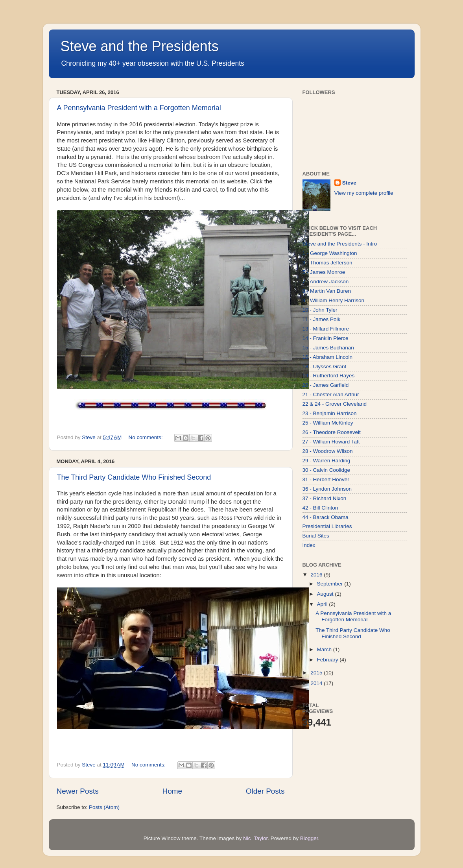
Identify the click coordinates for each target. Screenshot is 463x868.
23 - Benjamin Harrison (330, 413)
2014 (317, 683)
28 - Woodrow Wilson (328, 451)
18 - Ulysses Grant (325, 367)
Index (309, 545)
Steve (349, 183)
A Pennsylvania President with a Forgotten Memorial (139, 108)
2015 (317, 673)
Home (172, 791)
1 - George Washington (330, 253)
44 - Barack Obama (326, 517)
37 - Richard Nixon (325, 498)
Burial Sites (316, 536)
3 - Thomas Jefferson (327, 263)
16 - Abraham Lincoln (328, 357)
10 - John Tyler (320, 310)
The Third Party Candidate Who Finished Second (134, 477)
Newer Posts (78, 791)
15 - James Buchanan (328, 348)
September (331, 584)
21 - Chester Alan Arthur (331, 394)
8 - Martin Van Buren (327, 291)
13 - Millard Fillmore (326, 329)
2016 (317, 575)
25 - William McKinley (328, 423)
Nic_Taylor (255, 838)
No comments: (147, 437)
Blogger (309, 838)
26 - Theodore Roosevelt (332, 432)
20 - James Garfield (326, 385)
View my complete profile (364, 193)
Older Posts (265, 791)
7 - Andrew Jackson (326, 282)
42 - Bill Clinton (320, 508)
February (328, 660)
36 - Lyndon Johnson (327, 489)
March (325, 649)
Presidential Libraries (327, 526)
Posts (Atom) (104, 807)
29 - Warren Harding (326, 461)
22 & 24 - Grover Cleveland (335, 404)
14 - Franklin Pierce (326, 338)
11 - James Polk (322, 319)
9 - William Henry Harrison (334, 300)
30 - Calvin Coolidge (326, 470)
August (326, 594)
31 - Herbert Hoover (326, 479)
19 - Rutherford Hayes (329, 376)
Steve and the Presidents (140, 46)
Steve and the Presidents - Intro (340, 244)
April (323, 604)
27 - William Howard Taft (331, 442)
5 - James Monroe (324, 272)
